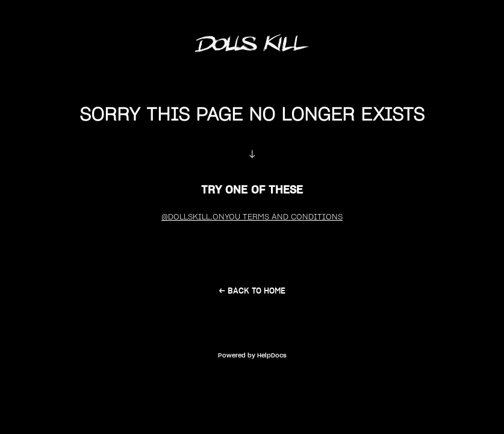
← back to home (252, 291)
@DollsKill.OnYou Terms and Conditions (252, 217)
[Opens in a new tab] (252, 354)
